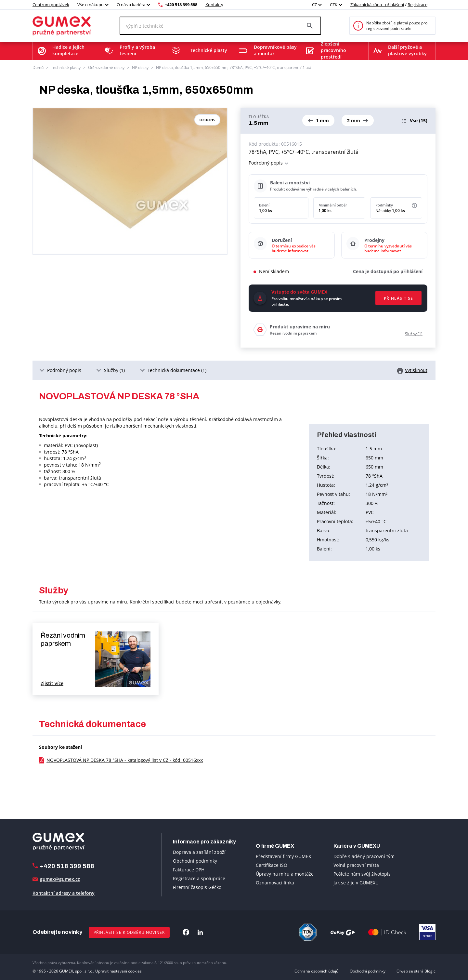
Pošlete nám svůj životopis (362, 874)
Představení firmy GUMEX (283, 856)
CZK (334, 5)
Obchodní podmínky (195, 861)
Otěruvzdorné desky (106, 67)
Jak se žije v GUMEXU (356, 883)
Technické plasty (66, 67)
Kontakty (214, 5)
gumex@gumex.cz (60, 879)
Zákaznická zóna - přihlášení (377, 5)
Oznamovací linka (275, 883)
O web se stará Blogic (416, 971)
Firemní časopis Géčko (197, 887)
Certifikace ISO (272, 865)
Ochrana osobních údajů (316, 971)
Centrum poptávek (51, 5)
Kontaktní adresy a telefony (64, 893)
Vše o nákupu (91, 5)
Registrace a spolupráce (199, 878)
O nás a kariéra (131, 5)
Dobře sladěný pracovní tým (364, 856)
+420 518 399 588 (181, 5)
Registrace (417, 5)
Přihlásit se (398, 298)
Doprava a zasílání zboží (199, 852)
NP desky (140, 67)
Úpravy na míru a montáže (285, 874)
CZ (314, 5)
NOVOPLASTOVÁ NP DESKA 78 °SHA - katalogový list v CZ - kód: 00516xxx (125, 760)
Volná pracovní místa (356, 865)
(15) (419, 120)
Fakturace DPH (189, 870)
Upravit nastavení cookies (118, 971)
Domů (38, 67)
